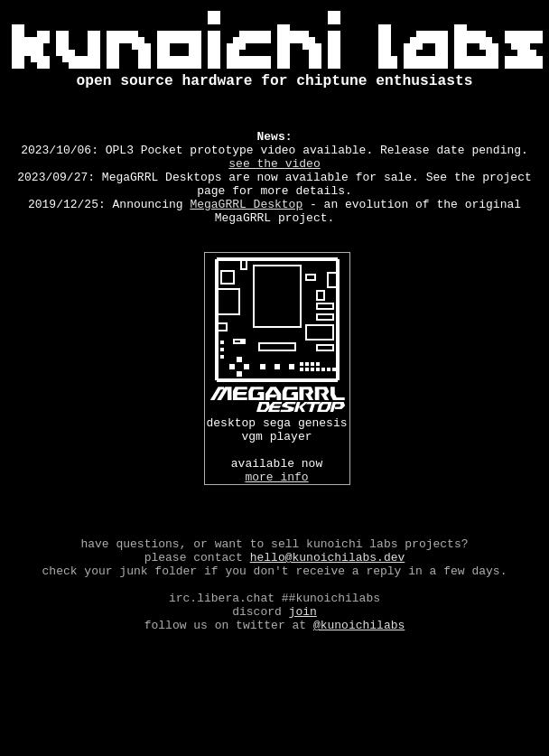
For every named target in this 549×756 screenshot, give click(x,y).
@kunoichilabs (359, 700)
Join (303, 684)
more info (276, 525)
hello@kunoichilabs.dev (328, 619)
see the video (274, 182)
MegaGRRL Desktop (246, 230)
